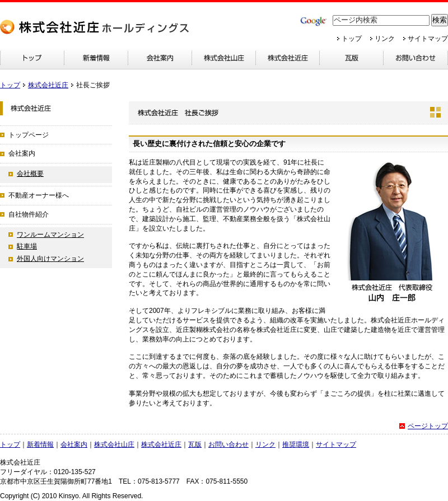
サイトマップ (428, 39)
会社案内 (22, 153)
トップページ (29, 135)
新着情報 (40, 444)
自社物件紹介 (29, 214)
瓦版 (195, 444)
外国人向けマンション (50, 259)
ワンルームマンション (50, 235)
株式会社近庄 (48, 85)
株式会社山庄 (114, 444)
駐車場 (27, 246)
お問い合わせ (228, 444)
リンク (385, 39)
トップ (352, 39)
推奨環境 (296, 444)
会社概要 (30, 174)
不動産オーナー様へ (39, 195)
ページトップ (428, 426)
